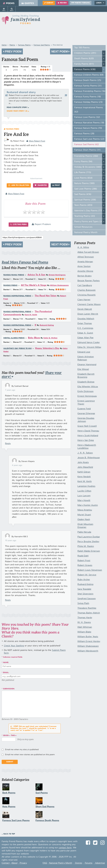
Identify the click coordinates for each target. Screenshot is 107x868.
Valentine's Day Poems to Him (17, 349)
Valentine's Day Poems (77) (88, 211)
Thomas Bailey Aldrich (89, 613)
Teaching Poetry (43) (85, 216)
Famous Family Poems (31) (88, 86)
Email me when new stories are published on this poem (30, 755)
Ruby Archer (84, 580)
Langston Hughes (86, 486)
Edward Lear (84, 352)
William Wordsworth (88, 651)
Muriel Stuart (84, 515)
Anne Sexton (84, 266)
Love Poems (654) (83, 178)
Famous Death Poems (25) (88, 80)
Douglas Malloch (86, 319)
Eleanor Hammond (87, 365)
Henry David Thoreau (88, 431)
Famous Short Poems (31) (87, 150)
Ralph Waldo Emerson (89, 551)
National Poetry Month (86, 233)
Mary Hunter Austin (88, 505)
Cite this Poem (18, 224)
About (14, 863)
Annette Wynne (85, 271)
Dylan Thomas (85, 324)
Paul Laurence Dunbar (89, 537)
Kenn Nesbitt (84, 477)
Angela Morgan (85, 262)
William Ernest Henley (89, 641)
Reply (8, 444)
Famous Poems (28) (84, 134)
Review (62, 3)
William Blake (84, 632)
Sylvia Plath (83, 603)
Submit (49, 3)
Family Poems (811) (84, 64)
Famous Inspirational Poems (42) (89, 110)
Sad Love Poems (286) (86, 189)
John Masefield (85, 467)
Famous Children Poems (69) (89, 75)
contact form (65, 848)
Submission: (9, 689)
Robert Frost (84, 561)
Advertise (100, 863)
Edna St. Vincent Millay (89, 347)
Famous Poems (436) (85, 69)
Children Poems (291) (85, 53)
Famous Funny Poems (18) (88, 97)
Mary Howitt (84, 501)
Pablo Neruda (84, 532)
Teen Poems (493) (83, 205)
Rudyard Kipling (47, 325)
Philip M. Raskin (86, 546)
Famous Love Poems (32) (87, 117)
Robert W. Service (87, 575)
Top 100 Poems (82, 48)
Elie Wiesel (83, 369)
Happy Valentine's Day (47, 348)
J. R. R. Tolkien (85, 453)
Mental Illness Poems (14, 338)
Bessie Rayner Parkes (89, 281)
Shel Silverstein (85, 594)
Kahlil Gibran (84, 472)
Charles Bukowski (87, 290)
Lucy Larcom (84, 496)
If (35, 325)
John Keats (83, 463)
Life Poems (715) (83, 173)
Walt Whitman (85, 627)
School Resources (83, 227)
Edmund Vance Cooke (89, 343)
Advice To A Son (37, 275)
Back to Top (9, 834)
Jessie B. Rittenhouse (89, 458)
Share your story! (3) (17, 111)
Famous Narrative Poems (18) (89, 123)
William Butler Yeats (88, 637)
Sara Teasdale (84, 589)
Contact (6, 863)
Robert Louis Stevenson (90, 570)
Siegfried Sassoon (87, 599)
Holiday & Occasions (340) (88, 167)
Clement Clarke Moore (89, 305)
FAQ (45, 863)
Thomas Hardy (85, 618)
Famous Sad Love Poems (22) (89, 139)
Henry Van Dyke (86, 440)
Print (56, 185)
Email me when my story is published (22, 750)
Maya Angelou (85, 510)
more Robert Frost (36, 141)
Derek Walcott (85, 309)
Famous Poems (10, 286)
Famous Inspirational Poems (17, 296)
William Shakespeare (59, 285)
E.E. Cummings (85, 328)
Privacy (23, 863)
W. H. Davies (84, 622)
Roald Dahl (83, 556)
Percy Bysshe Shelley (88, 542)
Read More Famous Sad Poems (25, 262)
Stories (79, 863)
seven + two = (10, 736)
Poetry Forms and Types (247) (89, 222)
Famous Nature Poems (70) (88, 128)
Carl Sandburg (85, 286)
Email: (6, 673)
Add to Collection (19, 185)
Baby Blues (34, 338)
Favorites (41, 185)
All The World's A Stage (34, 285)
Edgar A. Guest (85, 333)
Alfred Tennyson (86, 257)
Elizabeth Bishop (86, 382)
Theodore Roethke (87, 608)
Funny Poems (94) (83, 162)
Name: (6, 663)
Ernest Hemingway (57, 275)
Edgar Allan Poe (85, 338)
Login (100, 3)
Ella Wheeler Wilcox (88, 387)
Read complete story (17, 108)
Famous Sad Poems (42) (87, 145)
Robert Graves (85, 565)
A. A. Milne (83, 247)
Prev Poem (12, 51)
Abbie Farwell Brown (88, 252)
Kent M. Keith (31, 315)
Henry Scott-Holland (88, 436)
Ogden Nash (84, 520)
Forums (89, 863)
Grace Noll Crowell (87, 426)
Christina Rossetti (87, 295)
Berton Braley (84, 276)
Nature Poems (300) (84, 183)
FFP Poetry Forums (81, 3)
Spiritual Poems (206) (85, 200)
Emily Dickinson (85, 391)
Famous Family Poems (14, 275)
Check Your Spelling (14, 646)
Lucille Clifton (84, 491)
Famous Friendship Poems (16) (90, 91)
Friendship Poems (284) (86, 156)
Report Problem (41, 224)
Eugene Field (84, 409)
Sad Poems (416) (83, 194)
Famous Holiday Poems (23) (88, 102)
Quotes (28, 3)
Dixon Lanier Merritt (88, 314)
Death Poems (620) (84, 59)
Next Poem (60, 51)
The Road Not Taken (46, 296)
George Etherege (86, 414)
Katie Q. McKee (50, 338)
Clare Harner (84, 300)
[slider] (45, 69)
